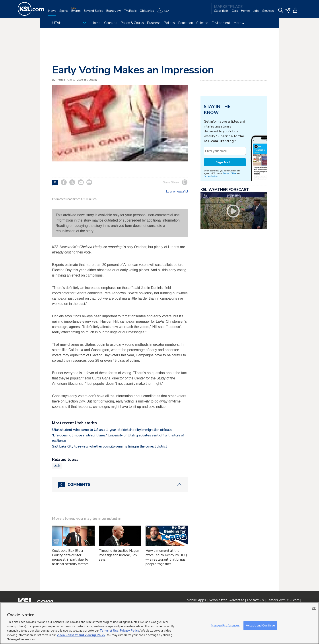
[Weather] (164, 13)
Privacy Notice (211, 176)
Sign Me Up (225, 162)
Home (96, 23)
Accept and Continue (260, 625)
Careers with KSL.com (283, 600)
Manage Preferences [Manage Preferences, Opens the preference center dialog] (225, 625)
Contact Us (255, 600)
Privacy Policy (129, 631)
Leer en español (177, 192)
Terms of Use (230, 173)
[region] (159, 623)
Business (154, 23)
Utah (57, 466)
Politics (169, 23)
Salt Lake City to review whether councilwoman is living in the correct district (110, 446)
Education (186, 23)
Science (202, 23)
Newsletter (218, 600)
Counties (111, 23)
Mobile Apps (196, 600)
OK (314, 608)
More (239, 23)
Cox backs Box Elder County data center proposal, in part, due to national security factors (70, 557)
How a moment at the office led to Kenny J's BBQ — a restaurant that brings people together (166, 557)
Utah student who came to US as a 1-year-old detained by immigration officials (112, 430)
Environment (221, 23)
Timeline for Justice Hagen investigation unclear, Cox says (119, 555)
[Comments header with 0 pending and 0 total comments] (120, 485)
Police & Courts (132, 23)
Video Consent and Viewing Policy (81, 635)
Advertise (237, 600)
